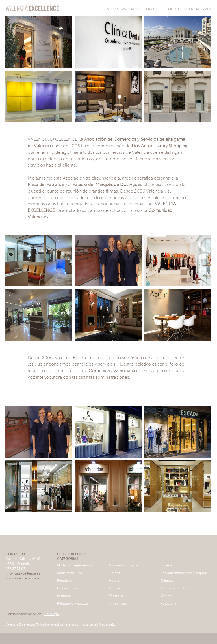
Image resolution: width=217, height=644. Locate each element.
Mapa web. (107, 625)
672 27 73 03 (16, 569)
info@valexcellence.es (23, 574)
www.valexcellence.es (23, 579)
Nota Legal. (89, 625)
